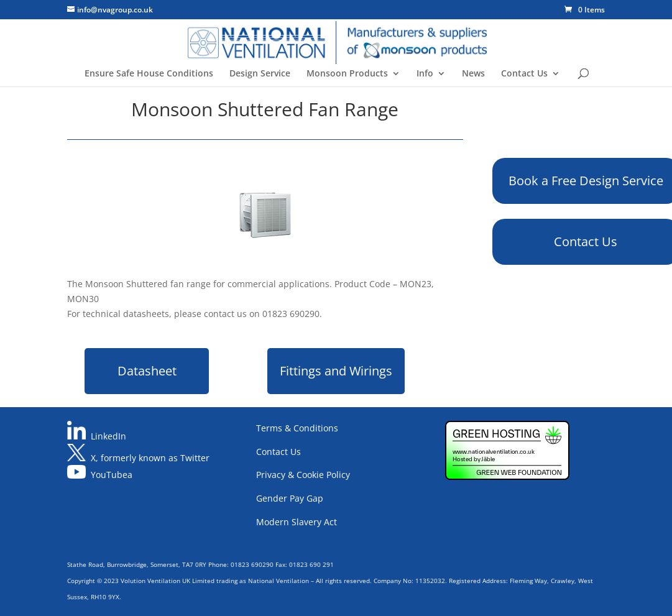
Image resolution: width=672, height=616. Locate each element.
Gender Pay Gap (290, 498)
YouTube (109, 475)
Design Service (260, 74)
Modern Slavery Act (297, 522)
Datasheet (147, 371)
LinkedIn (108, 436)
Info (425, 74)
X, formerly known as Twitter (150, 458)
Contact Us (524, 74)
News (473, 74)
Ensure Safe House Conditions (149, 74)
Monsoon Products (347, 74)
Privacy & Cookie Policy (303, 475)
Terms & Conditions (297, 428)
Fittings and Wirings (336, 371)
